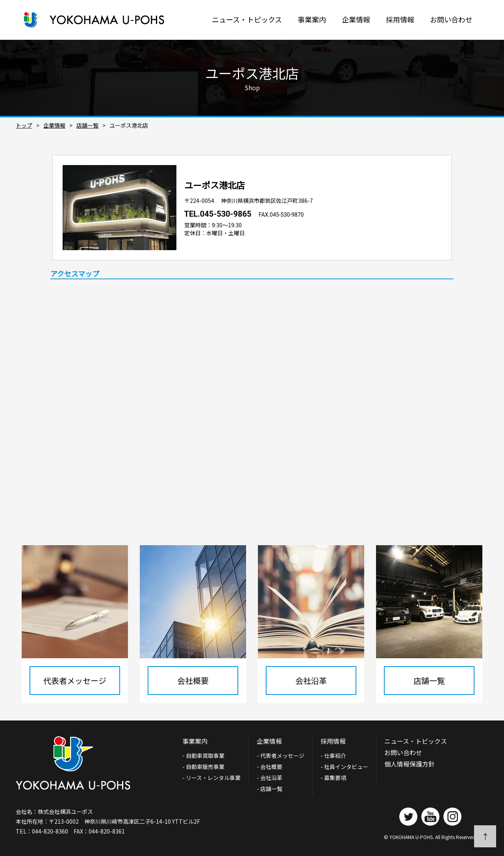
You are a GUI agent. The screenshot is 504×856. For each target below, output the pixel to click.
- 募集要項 (333, 778)
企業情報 (356, 19)
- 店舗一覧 (270, 789)
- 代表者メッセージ (281, 756)
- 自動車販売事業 (203, 767)
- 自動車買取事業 (206, 756)
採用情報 (400, 19)
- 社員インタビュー (344, 767)
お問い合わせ (451, 19)
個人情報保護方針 (409, 764)
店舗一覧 (87, 125)
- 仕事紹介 (333, 756)
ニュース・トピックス (247, 19)
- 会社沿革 (270, 778)
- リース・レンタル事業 (211, 778)
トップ (24, 125)
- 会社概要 (270, 767)
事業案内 (312, 19)
